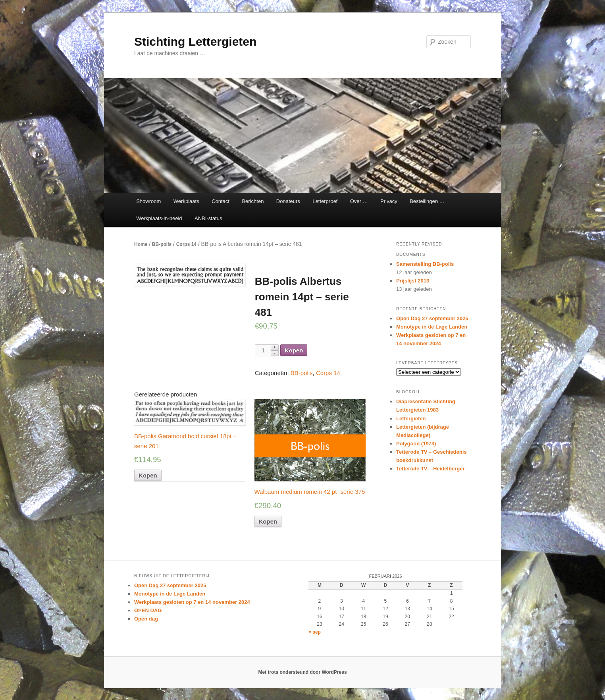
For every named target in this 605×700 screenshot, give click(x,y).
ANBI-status (208, 218)
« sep (315, 632)
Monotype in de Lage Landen (432, 327)
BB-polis (162, 244)
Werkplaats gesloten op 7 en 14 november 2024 (192, 602)
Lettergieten (411, 419)
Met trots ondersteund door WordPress (302, 672)
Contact (221, 201)
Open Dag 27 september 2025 (432, 318)
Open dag (146, 619)
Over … (359, 201)
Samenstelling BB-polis (425, 264)
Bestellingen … (427, 201)
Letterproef (325, 201)
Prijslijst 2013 (413, 281)
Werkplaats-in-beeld (159, 218)
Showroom (148, 201)
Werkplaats (186, 201)
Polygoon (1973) (416, 444)
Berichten (253, 201)
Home (141, 244)
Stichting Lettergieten (195, 42)
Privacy (389, 201)
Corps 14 (186, 244)
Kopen (294, 350)
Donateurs (288, 201)
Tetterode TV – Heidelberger (430, 469)
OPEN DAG (148, 610)
